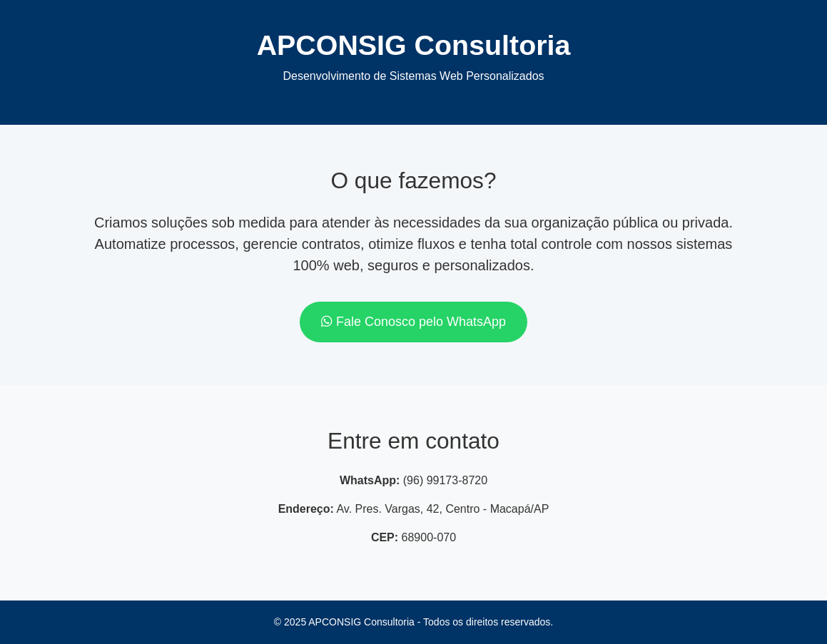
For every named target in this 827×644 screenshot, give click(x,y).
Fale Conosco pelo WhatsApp (413, 322)
